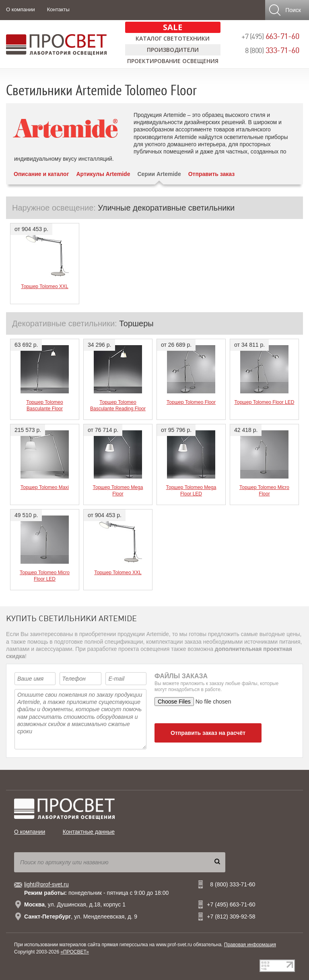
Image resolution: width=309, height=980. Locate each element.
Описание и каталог (41, 174)
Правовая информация (250, 945)
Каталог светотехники (173, 38)
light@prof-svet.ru (46, 884)
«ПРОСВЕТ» (75, 952)
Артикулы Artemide (103, 174)
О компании (21, 9)
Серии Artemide (159, 174)
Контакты (58, 9)
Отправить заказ (212, 174)
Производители (173, 50)
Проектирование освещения (173, 61)
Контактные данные (89, 832)
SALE (173, 27)
